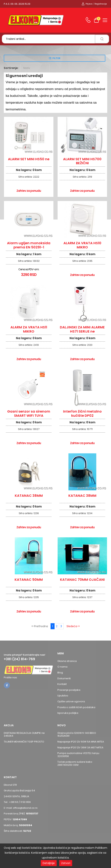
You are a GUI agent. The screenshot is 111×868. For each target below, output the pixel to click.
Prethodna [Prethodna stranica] (40, 626)
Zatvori (66, 863)
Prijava (87, 4)
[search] (102, 39)
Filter (56, 58)
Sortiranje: (11, 68)
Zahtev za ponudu (29, 191)
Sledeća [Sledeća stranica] (73, 626)
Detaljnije (49, 863)
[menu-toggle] (105, 20)
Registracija (101, 4)
